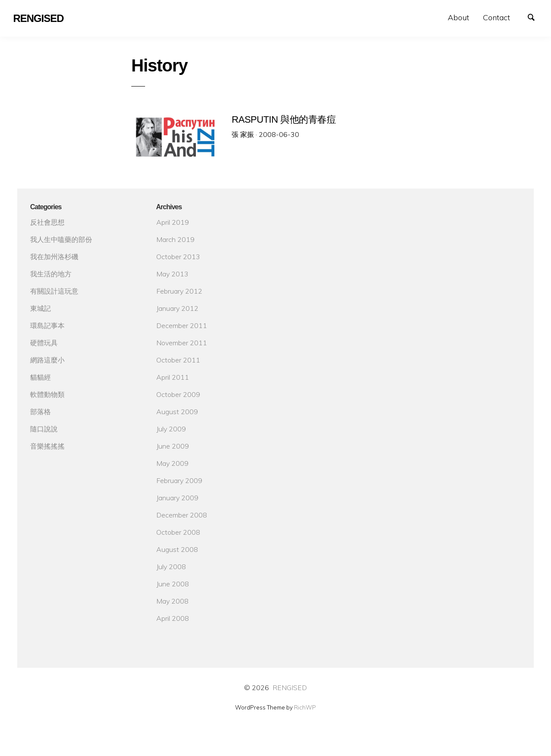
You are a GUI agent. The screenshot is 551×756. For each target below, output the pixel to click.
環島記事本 (47, 325)
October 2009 (178, 394)
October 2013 (178, 257)
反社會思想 (47, 222)
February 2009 (179, 480)
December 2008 (182, 515)
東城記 (40, 308)
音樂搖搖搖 (47, 446)
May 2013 (172, 274)
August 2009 (177, 412)
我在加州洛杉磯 (54, 257)
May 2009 (172, 463)
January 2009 (177, 498)
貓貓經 (40, 377)
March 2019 (175, 239)
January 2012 (177, 308)
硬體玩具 (44, 343)
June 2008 (173, 584)
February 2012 (179, 291)
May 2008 (172, 601)
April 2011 (173, 377)
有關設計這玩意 (54, 291)
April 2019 (173, 222)
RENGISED (290, 688)
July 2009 (171, 429)
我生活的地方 (51, 274)
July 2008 (171, 567)
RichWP (305, 707)
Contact (497, 17)
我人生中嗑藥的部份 (61, 239)
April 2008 (173, 618)
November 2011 (182, 343)
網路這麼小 (47, 360)
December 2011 (182, 325)
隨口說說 (44, 429)
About (458, 17)
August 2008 (177, 549)
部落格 (40, 412)
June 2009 (173, 446)
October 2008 (178, 532)
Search (536, 16)
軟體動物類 (47, 394)
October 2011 (178, 360)
